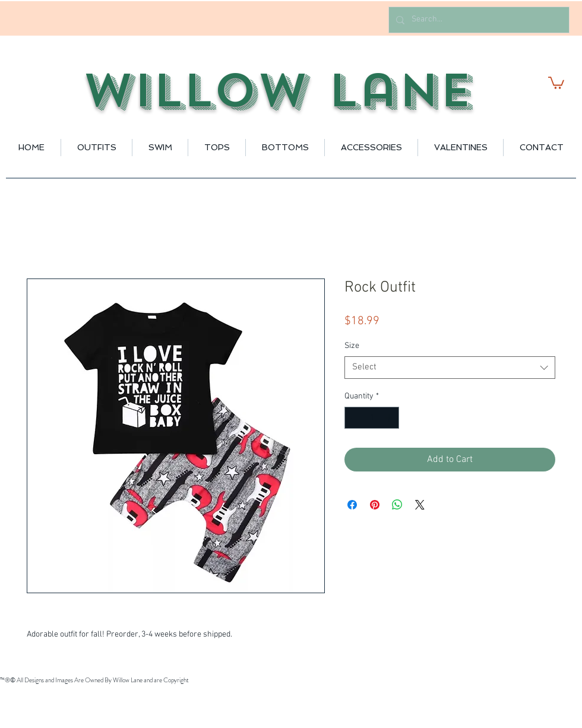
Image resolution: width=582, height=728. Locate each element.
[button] (556, 82)
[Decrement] (354, 418)
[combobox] (450, 368)
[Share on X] (420, 505)
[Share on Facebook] (352, 505)
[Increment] (390, 418)
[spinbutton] (372, 418)
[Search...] (478, 20)
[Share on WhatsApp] (397, 505)
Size (352, 346)
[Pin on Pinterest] (375, 505)
